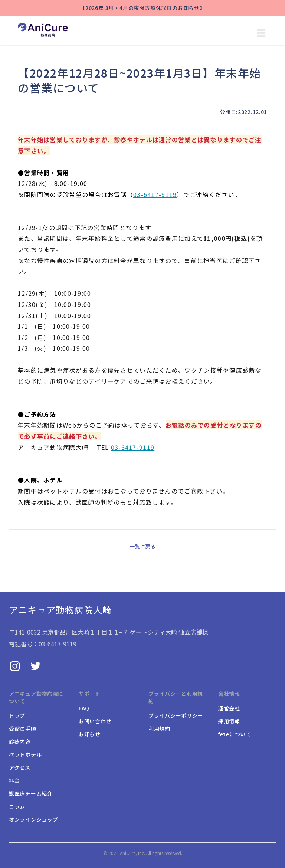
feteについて (235, 734)
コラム (17, 806)
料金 (14, 780)
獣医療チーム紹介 (31, 793)
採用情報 (229, 721)
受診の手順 (23, 728)
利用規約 (159, 728)
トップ (17, 715)
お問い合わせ (95, 721)
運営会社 (229, 708)
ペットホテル (25, 754)
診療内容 (20, 741)
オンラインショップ (33, 819)
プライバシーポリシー (176, 715)
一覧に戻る (142, 546)
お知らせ (90, 734)
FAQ (84, 708)
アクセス (20, 767)
